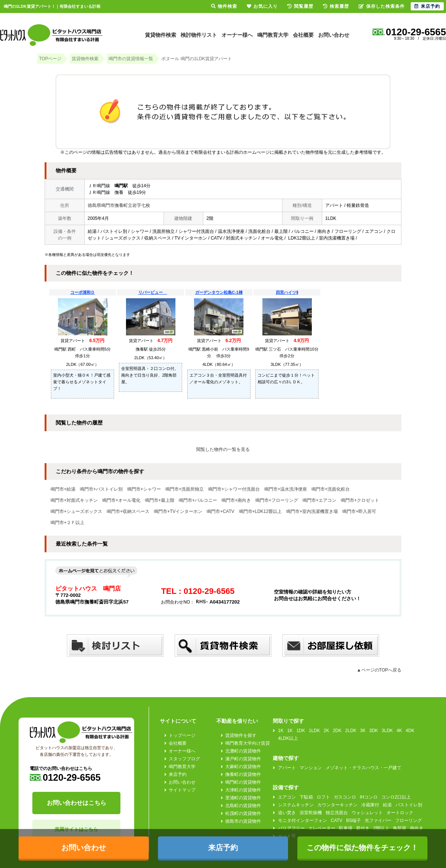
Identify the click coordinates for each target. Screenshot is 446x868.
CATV (337, 820)
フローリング (408, 820)
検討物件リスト (199, 35)
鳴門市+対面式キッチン (74, 500)
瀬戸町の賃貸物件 (243, 759)
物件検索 (224, 6)
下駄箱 (306, 797)
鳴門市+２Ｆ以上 (67, 523)
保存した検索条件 (382, 6)
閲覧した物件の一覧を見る (223, 449)
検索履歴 (336, 6)
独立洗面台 (337, 813)
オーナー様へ (237, 35)
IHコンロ (369, 797)
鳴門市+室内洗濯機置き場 (312, 511)
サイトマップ (182, 790)
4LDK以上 (288, 738)
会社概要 (303, 35)
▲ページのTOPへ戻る (379, 670)
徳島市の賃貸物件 (243, 821)
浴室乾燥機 (311, 813)
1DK (300, 731)
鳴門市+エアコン (319, 500)
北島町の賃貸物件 (243, 806)
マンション (311, 768)
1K (281, 731)
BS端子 (353, 820)
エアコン (287, 797)
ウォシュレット (367, 813)
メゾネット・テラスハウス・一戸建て (363, 768)
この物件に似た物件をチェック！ (362, 848)
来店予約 (178, 774)
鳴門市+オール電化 (121, 500)
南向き (417, 828)
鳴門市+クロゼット (360, 500)
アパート (287, 768)
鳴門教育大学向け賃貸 (248, 743)
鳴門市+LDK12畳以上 (261, 511)
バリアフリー (291, 828)
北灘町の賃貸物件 (243, 751)
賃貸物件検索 (161, 35)
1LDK (314, 731)
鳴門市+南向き (236, 500)
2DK (337, 731)
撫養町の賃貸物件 (243, 774)
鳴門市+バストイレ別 (101, 489)
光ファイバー (378, 820)
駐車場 (346, 828)
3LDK (387, 731)
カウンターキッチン (337, 805)
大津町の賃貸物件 (243, 790)
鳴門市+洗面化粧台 (331, 489)
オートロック (400, 813)
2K (327, 731)
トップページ (182, 735)
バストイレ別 (409, 805)
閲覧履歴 (300, 6)
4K (399, 731)
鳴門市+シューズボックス (76, 511)
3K (363, 731)
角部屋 (400, 828)
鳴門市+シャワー (144, 489)
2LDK (351, 731)
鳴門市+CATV (220, 511)
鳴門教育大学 (273, 35)
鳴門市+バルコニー (198, 500)
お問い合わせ (334, 35)
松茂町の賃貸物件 (243, 813)
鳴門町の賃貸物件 (243, 782)
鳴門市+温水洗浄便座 (286, 489)
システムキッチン (296, 805)
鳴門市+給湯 (63, 489)
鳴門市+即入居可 (359, 511)
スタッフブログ (184, 759)
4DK (410, 731)
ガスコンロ (345, 797)
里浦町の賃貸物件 (243, 798)
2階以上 (381, 828)
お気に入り (262, 6)
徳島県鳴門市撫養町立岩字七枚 (119, 205)
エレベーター (322, 828)
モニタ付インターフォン (303, 820)
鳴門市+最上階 (160, 500)
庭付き (363, 828)
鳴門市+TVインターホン (178, 511)
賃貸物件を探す (241, 735)
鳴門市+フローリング (277, 500)
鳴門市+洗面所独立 (185, 489)
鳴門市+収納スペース (128, 511)
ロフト (323, 797)
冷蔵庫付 (370, 805)
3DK (374, 731)
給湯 (387, 805)
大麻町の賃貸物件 (243, 767)
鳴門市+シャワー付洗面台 (234, 489)
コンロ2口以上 (396, 797)
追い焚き (287, 813)
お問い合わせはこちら (77, 803)
